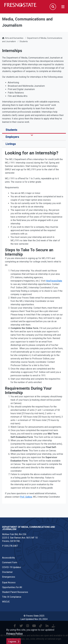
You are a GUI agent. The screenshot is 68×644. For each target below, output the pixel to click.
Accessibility (9, 558)
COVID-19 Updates (12, 567)
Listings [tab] (11, 144)
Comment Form (10, 562)
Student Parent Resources (15, 592)
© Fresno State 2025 (34, 616)
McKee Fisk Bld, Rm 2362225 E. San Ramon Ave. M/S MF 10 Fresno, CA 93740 (20, 538)
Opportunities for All (12, 587)
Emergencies (9, 577)
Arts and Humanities (14, 38)
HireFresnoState (54, 281)
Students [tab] (11, 130)
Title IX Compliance (12, 597)
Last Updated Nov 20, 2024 (34, 619)
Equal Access (9, 582)
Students (24, 41)
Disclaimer (7, 572)
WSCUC (6, 602)
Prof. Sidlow (26, 497)
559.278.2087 (11, 546)
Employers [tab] (12, 137)
